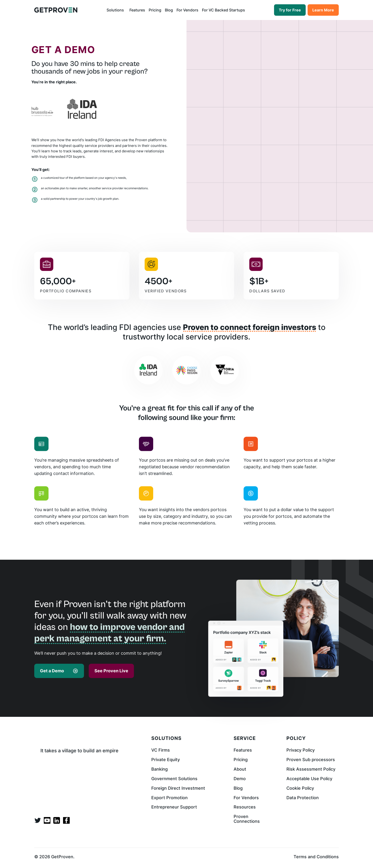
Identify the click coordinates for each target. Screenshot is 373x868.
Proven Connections (247, 819)
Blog (169, 10)
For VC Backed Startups (223, 10)
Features (137, 10)
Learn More (323, 10)
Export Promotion (169, 798)
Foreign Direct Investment (178, 788)
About (240, 769)
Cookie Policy (300, 788)
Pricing (155, 10)
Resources (245, 807)
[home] (56, 10)
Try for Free (290, 10)
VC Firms (161, 750)
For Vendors (187, 10)
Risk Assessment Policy (311, 769)
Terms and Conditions (316, 857)
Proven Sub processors (311, 760)
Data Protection (303, 798)
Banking (160, 769)
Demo (240, 779)
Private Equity (166, 760)
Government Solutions (174, 779)
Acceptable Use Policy (309, 779)
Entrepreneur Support (174, 807)
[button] (116, 10)
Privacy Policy (301, 750)
